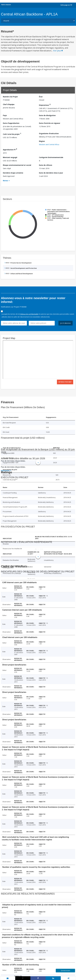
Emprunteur (45, 105)
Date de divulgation (47, 115)
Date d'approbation (11, 123)
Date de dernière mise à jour (51, 173)
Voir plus (58, 51)
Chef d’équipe (9, 104)
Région (42, 141)
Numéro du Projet (10, 97)
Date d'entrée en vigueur (50, 123)
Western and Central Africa (49, 144)
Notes (5, 181)
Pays (5, 115)
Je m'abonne (66, 323)
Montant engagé (10, 157)
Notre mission (6, 5)
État (41, 97)
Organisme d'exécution (49, 133)
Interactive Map (65, 382)
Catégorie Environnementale (51, 157)
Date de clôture (46, 165)
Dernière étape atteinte (13, 173)
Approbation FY (10, 149)
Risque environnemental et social (17, 165)
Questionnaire (65, 971)
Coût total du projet (12, 134)
